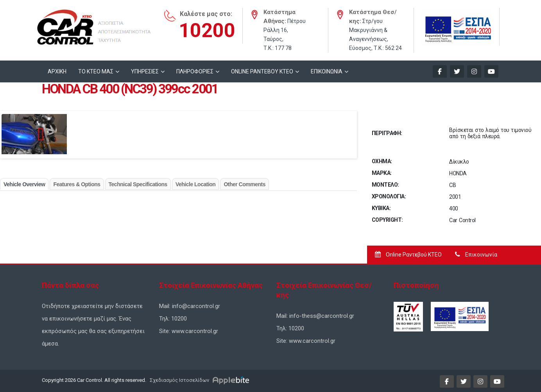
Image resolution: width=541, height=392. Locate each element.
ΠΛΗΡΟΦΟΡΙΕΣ (195, 71)
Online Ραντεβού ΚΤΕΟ (408, 255)
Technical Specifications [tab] (138, 184)
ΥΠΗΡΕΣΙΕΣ (145, 71)
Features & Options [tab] (77, 184)
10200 (207, 30)
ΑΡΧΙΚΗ (57, 71)
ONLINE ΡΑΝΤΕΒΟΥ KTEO (262, 71)
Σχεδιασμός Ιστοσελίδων (179, 380)
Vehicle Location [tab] (195, 184)
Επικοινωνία (476, 255)
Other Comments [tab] (245, 184)
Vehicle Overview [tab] (24, 184)
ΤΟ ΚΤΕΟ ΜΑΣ (96, 71)
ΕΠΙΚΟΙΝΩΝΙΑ (327, 71)
